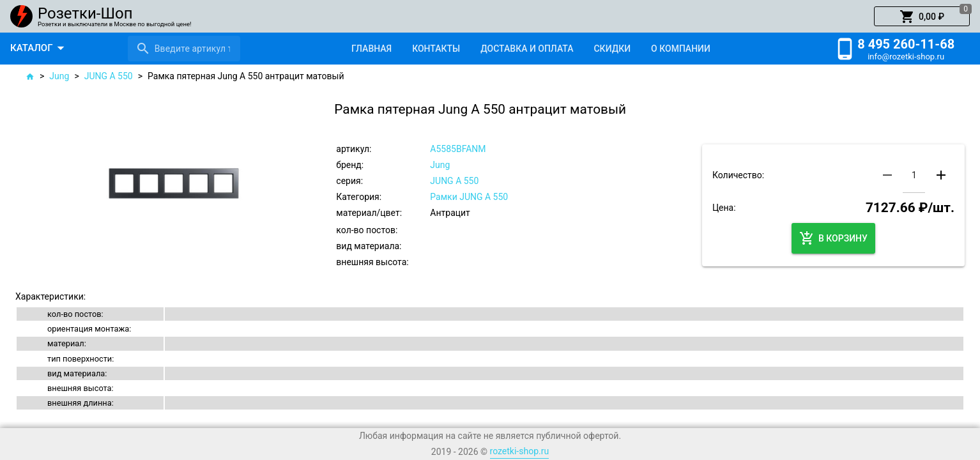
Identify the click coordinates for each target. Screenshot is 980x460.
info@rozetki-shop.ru (906, 57)
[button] (922, 17)
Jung (59, 76)
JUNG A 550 (109, 76)
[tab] (371, 49)
